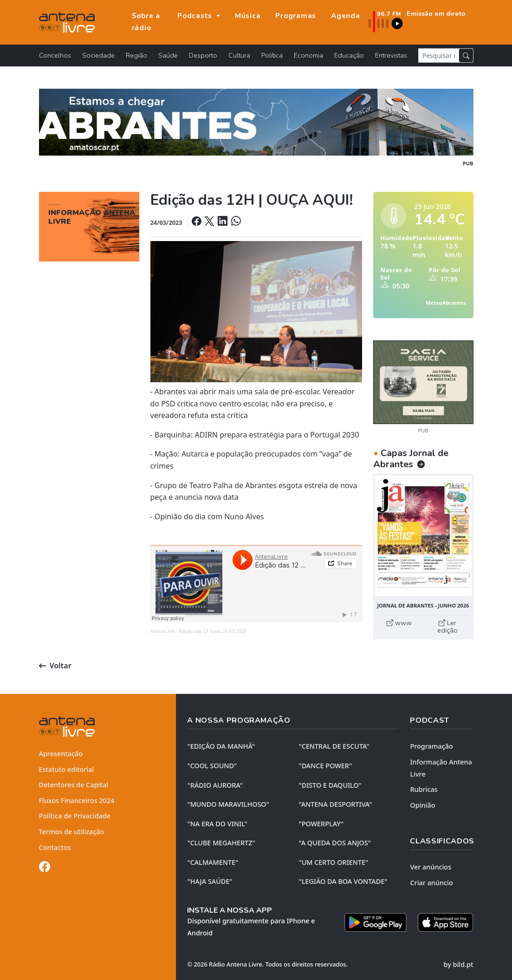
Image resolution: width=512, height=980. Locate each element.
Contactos (55, 847)
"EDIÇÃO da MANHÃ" (221, 746)
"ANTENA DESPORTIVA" (335, 804)
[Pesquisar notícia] (439, 56)
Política (272, 55)
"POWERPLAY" (321, 824)
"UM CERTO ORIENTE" (333, 862)
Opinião (422, 805)
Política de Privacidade (75, 816)
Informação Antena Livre (441, 768)
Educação (349, 55)
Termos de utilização (72, 832)
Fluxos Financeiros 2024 (77, 800)
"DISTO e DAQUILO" (330, 785)
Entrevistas (391, 55)
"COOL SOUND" (212, 766)
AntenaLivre (163, 631)
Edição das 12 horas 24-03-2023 (212, 631)
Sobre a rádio (146, 22)
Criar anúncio (431, 883)
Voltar (55, 666)
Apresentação (61, 754)
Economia (308, 55)
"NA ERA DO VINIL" (217, 824)
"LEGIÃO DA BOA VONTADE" (343, 881)
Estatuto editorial (67, 769)
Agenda (346, 16)
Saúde (168, 55)
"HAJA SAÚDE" (210, 881)
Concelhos (55, 55)
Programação (431, 746)
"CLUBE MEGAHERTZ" (221, 843)
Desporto (203, 55)
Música (248, 16)
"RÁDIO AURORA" (215, 785)
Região (136, 55)
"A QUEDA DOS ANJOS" (334, 843)
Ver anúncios (431, 867)
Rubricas (424, 789)
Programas (296, 16)
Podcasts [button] (196, 16)
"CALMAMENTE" (213, 862)
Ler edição (447, 627)
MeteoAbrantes (446, 303)
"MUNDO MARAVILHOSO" (228, 804)
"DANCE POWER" (325, 766)
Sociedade (98, 55)
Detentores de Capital (74, 785)
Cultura (239, 55)
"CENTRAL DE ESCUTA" (334, 746)
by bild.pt (459, 964)
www (399, 623)
